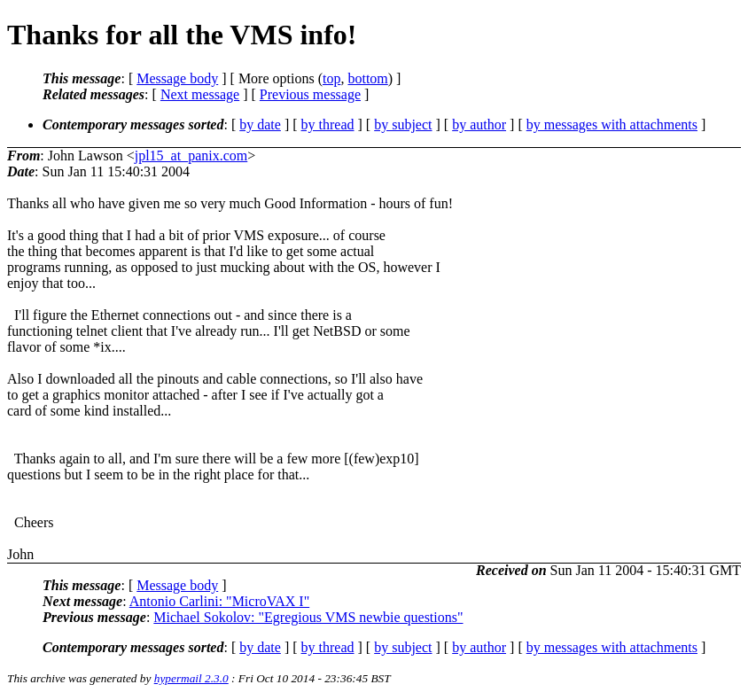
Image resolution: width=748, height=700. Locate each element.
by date (260, 124)
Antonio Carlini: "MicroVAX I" (219, 601)
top (331, 78)
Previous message (310, 94)
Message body (177, 78)
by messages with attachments (612, 124)
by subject (403, 124)
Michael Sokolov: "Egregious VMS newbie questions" (308, 617)
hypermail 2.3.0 (191, 678)
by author (479, 124)
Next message (200, 94)
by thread (328, 124)
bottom (367, 78)
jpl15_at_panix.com (191, 156)
